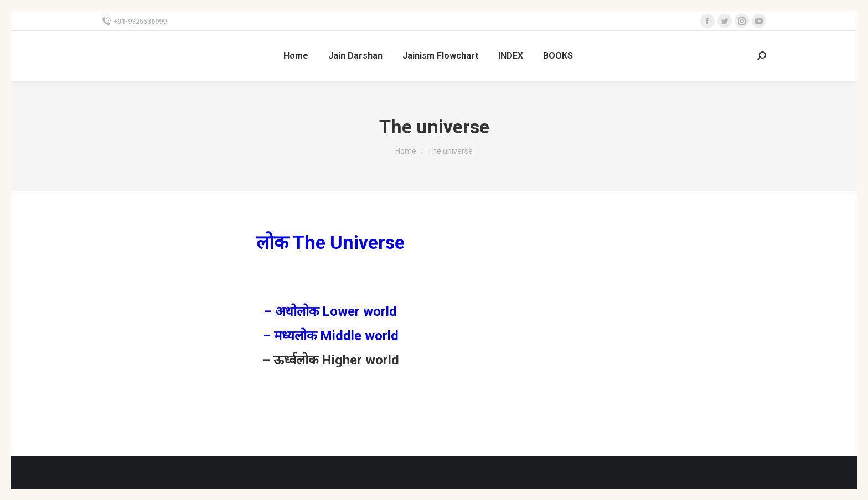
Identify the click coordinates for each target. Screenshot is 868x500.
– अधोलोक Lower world (330, 311)
